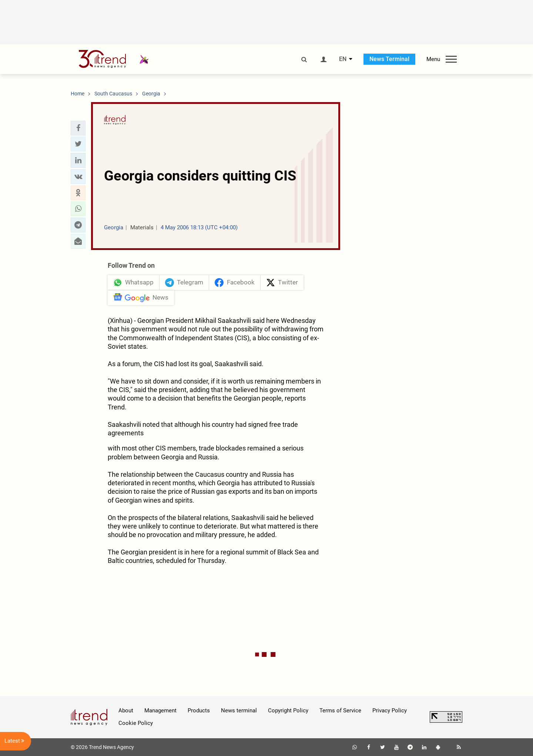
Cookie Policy (136, 723)
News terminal (239, 711)
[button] (78, 128)
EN (343, 59)
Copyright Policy (288, 711)
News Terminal (389, 59)
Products (199, 711)
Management (160, 711)
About (126, 711)
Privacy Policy (390, 711)
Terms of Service (340, 711)
